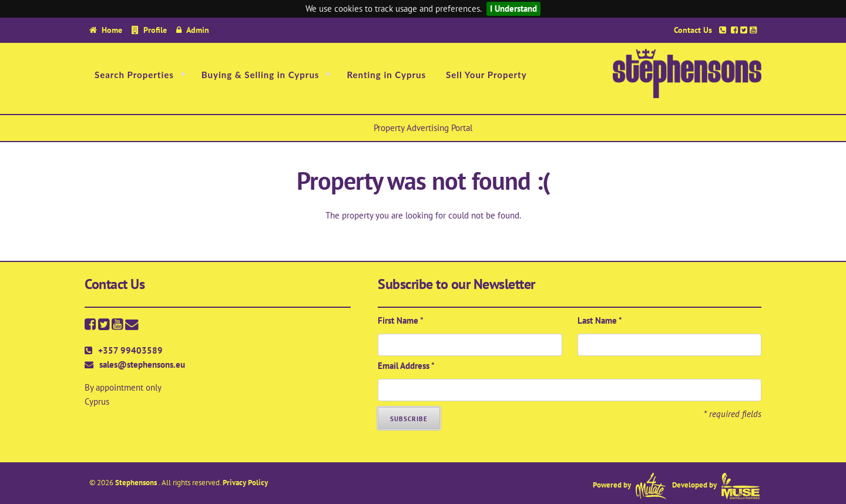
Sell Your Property (486, 75)
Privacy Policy (245, 483)
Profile (155, 30)
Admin (198, 30)
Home (112, 30)
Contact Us (693, 30)
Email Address (406, 366)
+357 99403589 (130, 350)
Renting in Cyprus (386, 75)
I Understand (513, 9)
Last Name (600, 320)
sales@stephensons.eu (142, 364)
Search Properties (134, 75)
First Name (401, 320)
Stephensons (137, 483)
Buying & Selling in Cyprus (261, 75)
